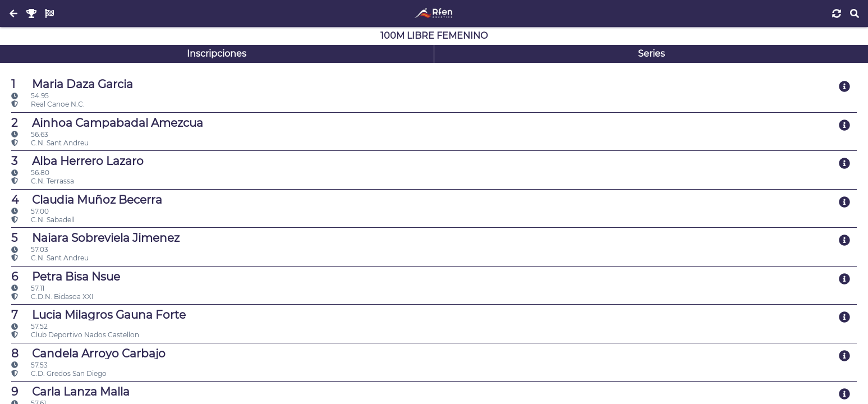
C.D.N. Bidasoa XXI (52, 297)
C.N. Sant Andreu (50, 143)
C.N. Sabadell (43, 220)
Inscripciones (217, 54)
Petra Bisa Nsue (66, 277)
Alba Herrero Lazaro (77, 161)
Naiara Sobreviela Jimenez (95, 238)
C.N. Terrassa (43, 181)
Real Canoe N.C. (48, 104)
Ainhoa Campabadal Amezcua (107, 123)
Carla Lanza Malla (70, 392)
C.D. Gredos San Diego (59, 373)
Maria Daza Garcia (72, 84)
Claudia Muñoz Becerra (87, 200)
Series (651, 54)
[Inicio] (434, 13)
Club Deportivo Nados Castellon (75, 335)
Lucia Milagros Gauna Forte (98, 315)
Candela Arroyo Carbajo (88, 353)
